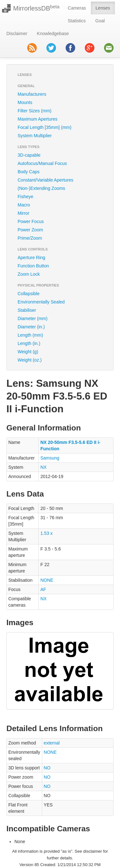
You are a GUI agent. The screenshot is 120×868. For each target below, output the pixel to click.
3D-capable (29, 155)
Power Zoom (30, 230)
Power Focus (31, 221)
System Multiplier (35, 136)
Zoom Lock (29, 274)
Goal (100, 21)
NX (43, 467)
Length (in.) (29, 343)
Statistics (77, 21)
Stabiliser (27, 310)
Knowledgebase (53, 34)
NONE (47, 580)
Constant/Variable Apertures (45, 180)
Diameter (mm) (32, 318)
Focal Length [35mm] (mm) (44, 127)
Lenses (103, 8)
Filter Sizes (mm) (35, 111)
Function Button (33, 266)
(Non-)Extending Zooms (41, 188)
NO (47, 768)
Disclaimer (17, 34)
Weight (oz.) (30, 360)
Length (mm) (30, 335)
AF (43, 589)
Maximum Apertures (37, 119)
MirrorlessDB (36, 8)
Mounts (25, 102)
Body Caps (28, 172)
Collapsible (28, 294)
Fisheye (25, 197)
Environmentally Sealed (41, 302)
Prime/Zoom (30, 238)
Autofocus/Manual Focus (42, 163)
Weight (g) (28, 352)
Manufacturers (32, 94)
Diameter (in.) (31, 327)
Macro (24, 205)
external (52, 743)
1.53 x (46, 533)
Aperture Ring (31, 258)
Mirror (24, 213)
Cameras (77, 8)
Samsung (50, 458)
